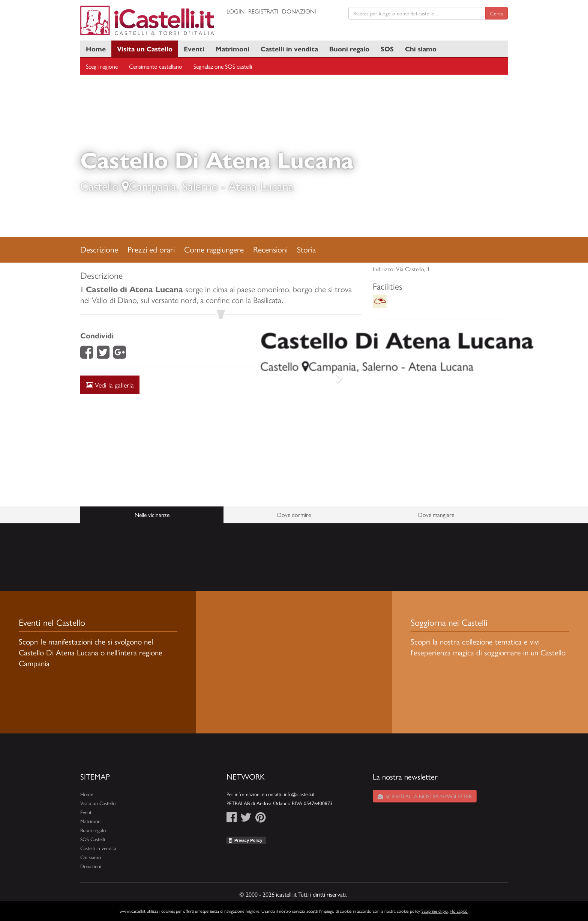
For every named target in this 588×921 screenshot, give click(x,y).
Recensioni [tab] (270, 249)
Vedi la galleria (110, 385)
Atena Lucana (261, 186)
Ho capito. (459, 911)
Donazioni (299, 11)
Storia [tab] (306, 249)
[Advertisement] (221, 441)
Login (235, 11)
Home (96, 49)
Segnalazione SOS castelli (223, 66)
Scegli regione (102, 66)
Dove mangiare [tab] (436, 515)
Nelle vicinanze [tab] (152, 515)
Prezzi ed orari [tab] (151, 249)
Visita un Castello (145, 49)
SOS (387, 49)
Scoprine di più (435, 911)
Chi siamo (421, 49)
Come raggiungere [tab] (214, 249)
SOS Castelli (93, 839)
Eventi (194, 49)
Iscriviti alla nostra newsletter (425, 796)
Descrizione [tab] (99, 249)
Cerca (496, 13)
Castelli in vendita (289, 49)
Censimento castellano (156, 66)
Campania (153, 186)
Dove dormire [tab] (294, 515)
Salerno (200, 186)
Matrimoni (232, 49)
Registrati (263, 11)
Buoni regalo (349, 49)
